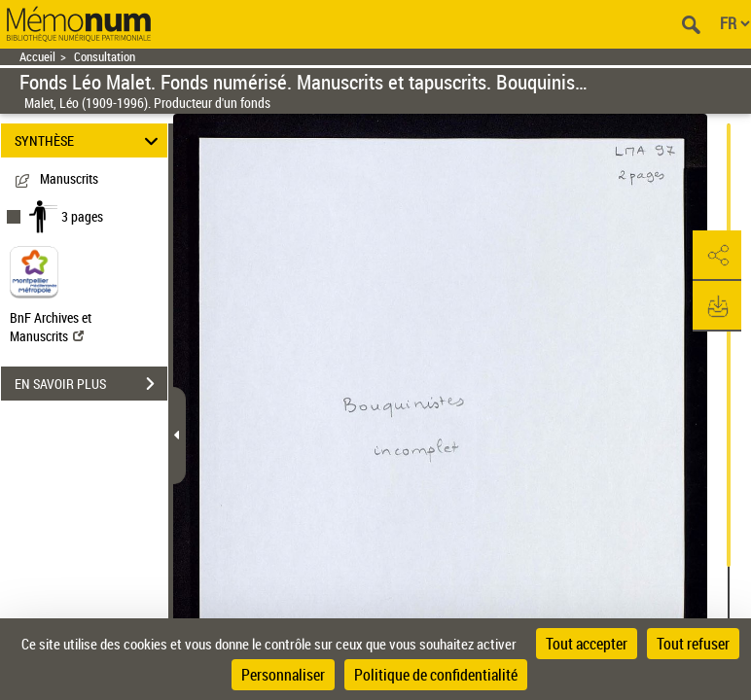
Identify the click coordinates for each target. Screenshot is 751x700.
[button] (717, 256)
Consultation (105, 57)
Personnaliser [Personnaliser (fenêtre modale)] (283, 675)
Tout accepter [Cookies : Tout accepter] (587, 644)
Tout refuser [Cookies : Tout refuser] (693, 644)
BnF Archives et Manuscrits (51, 327)
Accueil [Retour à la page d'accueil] (37, 57)
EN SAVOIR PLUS (91, 384)
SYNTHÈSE (89, 140)
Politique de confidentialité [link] (436, 675)
